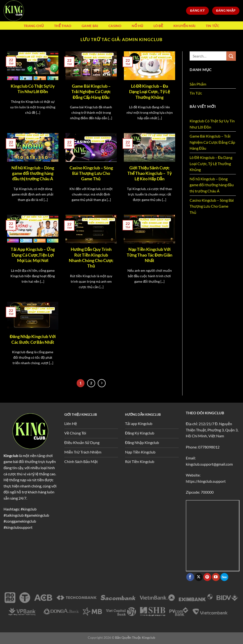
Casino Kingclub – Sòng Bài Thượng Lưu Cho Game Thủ (91, 173)
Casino (115, 26)
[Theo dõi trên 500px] (224, 577)
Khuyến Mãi (184, 26)
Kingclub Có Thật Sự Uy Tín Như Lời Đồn (33, 89)
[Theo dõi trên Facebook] (190, 577)
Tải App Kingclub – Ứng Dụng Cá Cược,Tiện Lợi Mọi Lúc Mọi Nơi (33, 255)
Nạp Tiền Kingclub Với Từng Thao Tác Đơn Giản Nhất (149, 255)
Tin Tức (213, 26)
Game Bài (90, 26)
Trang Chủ (34, 26)
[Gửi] (231, 56)
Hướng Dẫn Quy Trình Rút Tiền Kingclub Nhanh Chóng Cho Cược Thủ (91, 258)
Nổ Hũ (137, 26)
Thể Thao (63, 26)
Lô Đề (158, 26)
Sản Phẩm (198, 84)
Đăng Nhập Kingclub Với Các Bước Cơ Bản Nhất (33, 339)
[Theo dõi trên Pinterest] (207, 577)
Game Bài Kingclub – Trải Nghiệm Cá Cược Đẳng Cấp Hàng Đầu (91, 92)
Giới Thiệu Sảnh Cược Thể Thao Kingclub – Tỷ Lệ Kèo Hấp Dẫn (150, 173)
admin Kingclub (142, 39)
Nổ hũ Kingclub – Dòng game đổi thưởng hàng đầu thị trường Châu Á (33, 173)
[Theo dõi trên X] (199, 577)
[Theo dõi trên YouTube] (216, 577)
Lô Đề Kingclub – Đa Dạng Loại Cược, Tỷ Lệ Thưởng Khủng (150, 92)
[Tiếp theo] (102, 383)
